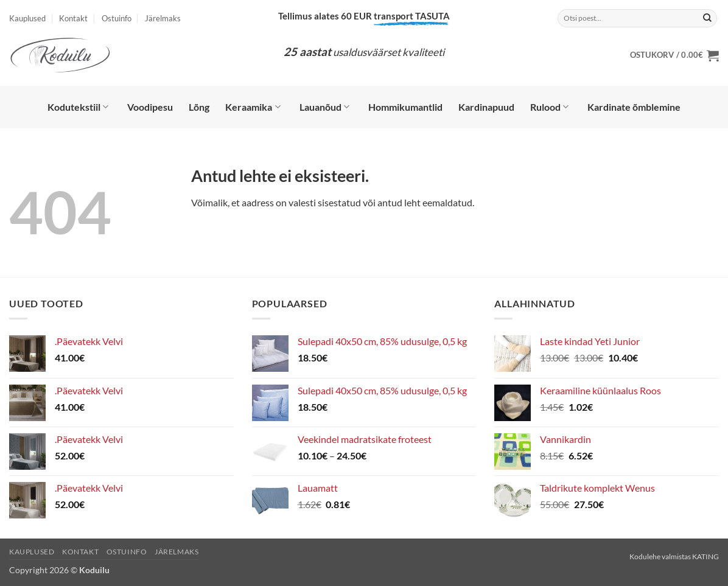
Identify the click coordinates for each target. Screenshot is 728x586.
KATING (705, 556)
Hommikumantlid (405, 107)
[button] (674, 55)
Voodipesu (150, 107)
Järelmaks (163, 18)
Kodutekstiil (78, 107)
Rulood (549, 107)
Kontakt (73, 18)
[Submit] (707, 18)
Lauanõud (324, 107)
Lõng (199, 107)
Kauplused (27, 18)
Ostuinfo (117, 18)
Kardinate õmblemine (634, 107)
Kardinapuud (486, 107)
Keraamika (253, 107)
